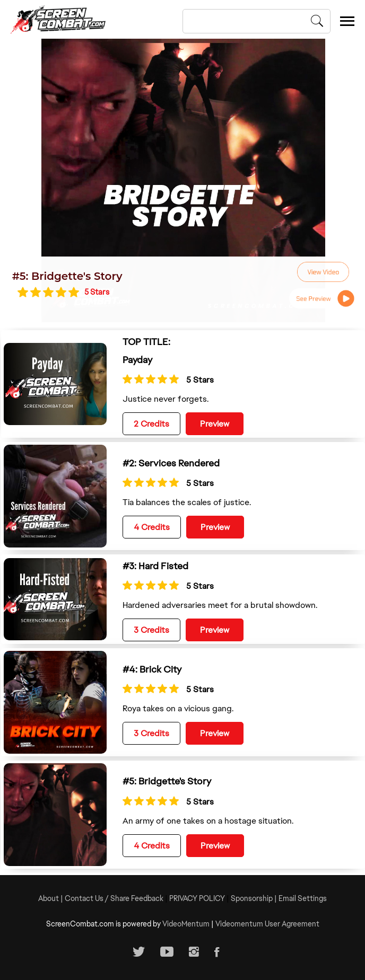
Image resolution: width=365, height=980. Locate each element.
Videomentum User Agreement (267, 924)
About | (51, 898)
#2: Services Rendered (171, 463)
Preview (215, 424)
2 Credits (151, 424)
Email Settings (303, 898)
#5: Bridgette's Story (67, 276)
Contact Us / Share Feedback (114, 898)
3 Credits (151, 630)
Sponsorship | (255, 898)
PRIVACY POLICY (197, 898)
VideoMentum (186, 924)
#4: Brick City (152, 669)
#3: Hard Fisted (155, 566)
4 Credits (152, 527)
